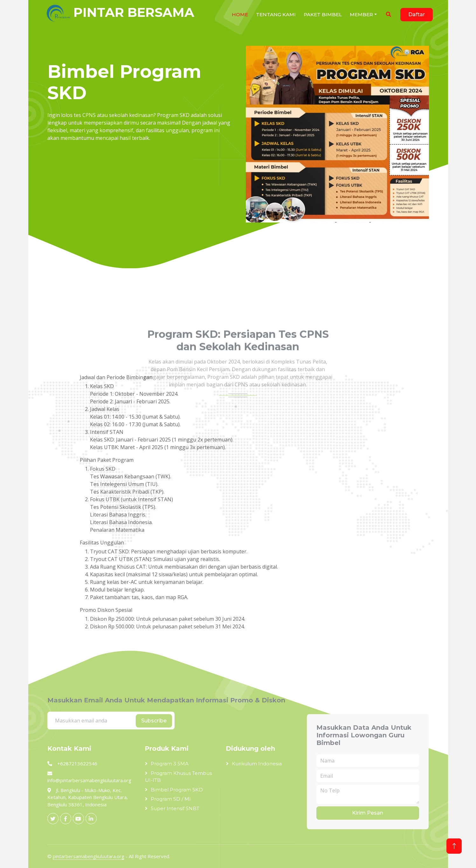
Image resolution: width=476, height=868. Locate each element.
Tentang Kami (276, 14)
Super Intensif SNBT (175, 808)
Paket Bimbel (323, 14)
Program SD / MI (171, 799)
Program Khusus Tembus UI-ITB (178, 777)
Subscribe (154, 721)
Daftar (417, 14)
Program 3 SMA (170, 764)
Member (361, 14)
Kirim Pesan (368, 813)
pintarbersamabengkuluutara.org (89, 856)
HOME (240, 14)
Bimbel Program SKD (177, 790)
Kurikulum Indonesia (257, 764)
